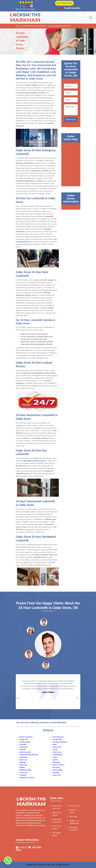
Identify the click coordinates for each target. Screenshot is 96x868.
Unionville (23, 745)
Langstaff (23, 775)
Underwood (23, 747)
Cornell (55, 750)
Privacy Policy (75, 806)
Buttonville (56, 762)
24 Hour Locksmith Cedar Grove (59, 26)
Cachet (55, 760)
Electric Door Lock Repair (57, 821)
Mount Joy (23, 760)
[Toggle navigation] (90, 18)
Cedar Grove (57, 752)
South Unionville (25, 752)
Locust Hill (23, 773)
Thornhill (22, 750)
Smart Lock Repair (57, 827)
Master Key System (57, 814)
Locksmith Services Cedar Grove (34, 26)
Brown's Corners (58, 765)
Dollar (55, 745)
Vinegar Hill (23, 739)
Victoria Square (25, 742)
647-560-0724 (64, 3)
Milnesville (23, 765)
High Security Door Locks (57, 807)
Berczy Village (58, 770)
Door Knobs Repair (57, 834)
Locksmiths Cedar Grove (46, 865)
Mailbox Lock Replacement (74, 822)
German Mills (57, 739)
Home (18, 26)
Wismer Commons (26, 737)
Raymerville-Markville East (29, 755)
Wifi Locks (73, 817)
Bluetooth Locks (73, 811)
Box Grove (56, 767)
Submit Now (71, 120)
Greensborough (58, 737)
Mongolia (23, 762)
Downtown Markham (60, 742)
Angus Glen (57, 775)
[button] (30, 630)
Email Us (24, 847)
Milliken (22, 767)
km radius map (71, 164)
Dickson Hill (57, 747)
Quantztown (24, 757)
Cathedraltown (58, 755)
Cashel (55, 757)
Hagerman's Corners (27, 778)
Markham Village (25, 770)
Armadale (56, 773)
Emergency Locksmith (40, 171)
